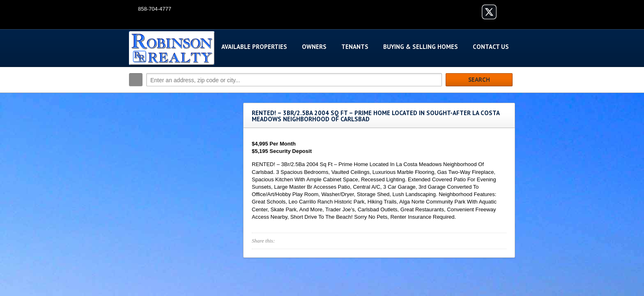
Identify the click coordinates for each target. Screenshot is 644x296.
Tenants (355, 47)
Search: (136, 80)
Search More (506, 97)
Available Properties (254, 47)
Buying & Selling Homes (421, 47)
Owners (314, 47)
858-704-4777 (155, 9)
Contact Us (491, 47)
